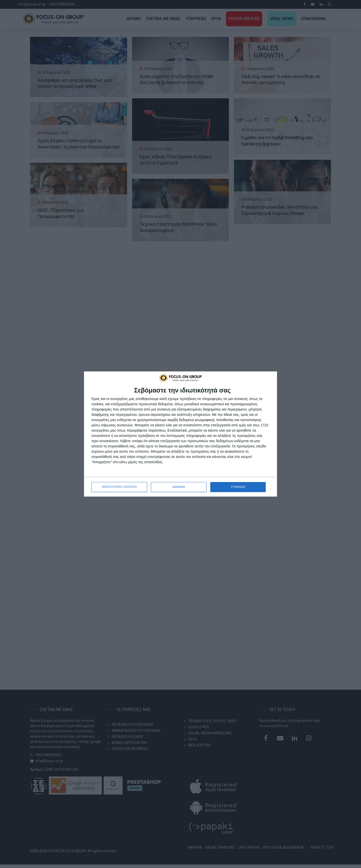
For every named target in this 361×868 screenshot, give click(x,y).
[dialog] (180, 434)
